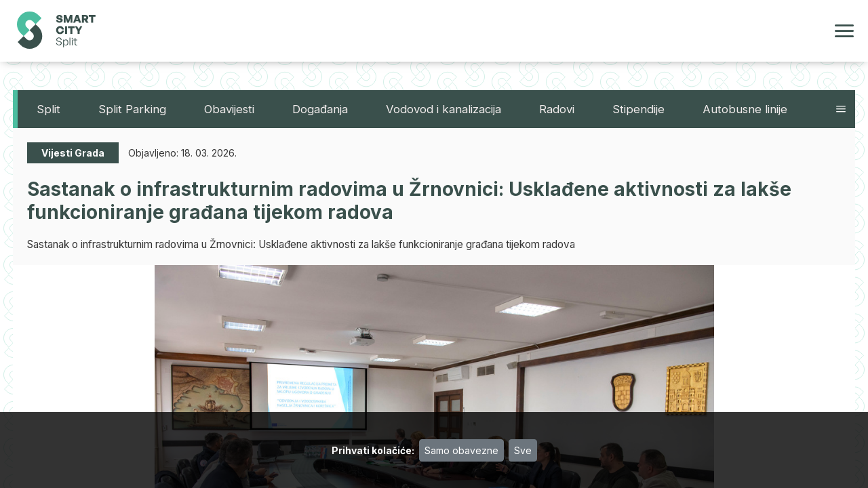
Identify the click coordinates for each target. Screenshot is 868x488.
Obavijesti (229, 109)
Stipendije (638, 109)
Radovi (557, 109)
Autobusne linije (745, 109)
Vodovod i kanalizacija (443, 109)
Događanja (320, 109)
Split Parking (132, 109)
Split (48, 109)
